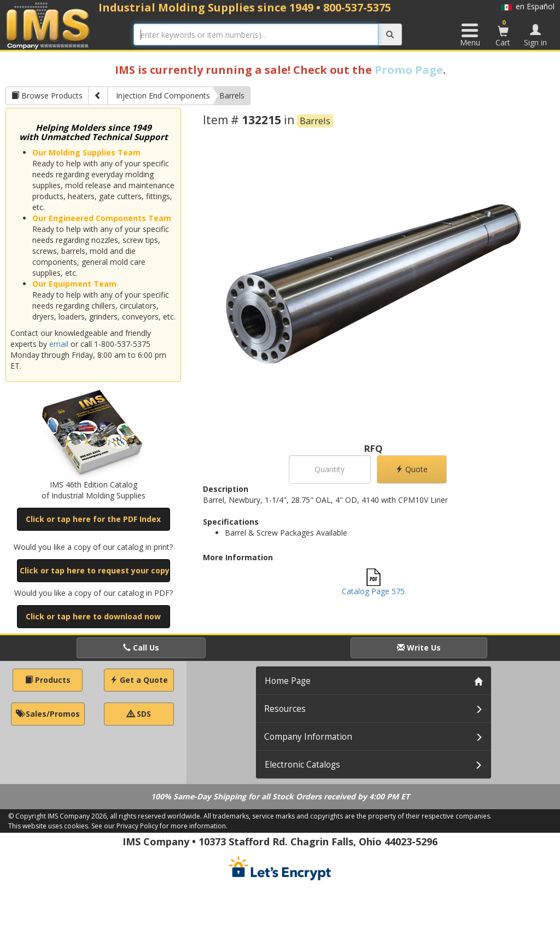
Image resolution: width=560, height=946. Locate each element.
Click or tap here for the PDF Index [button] (93, 519)
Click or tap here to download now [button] (93, 616)
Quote (412, 469)
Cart (503, 33)
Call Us (141, 648)
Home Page (288, 681)
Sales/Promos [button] (48, 714)
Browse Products (47, 95)
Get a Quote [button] (139, 680)
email (59, 344)
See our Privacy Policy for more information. (159, 826)
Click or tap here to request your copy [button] (95, 570)
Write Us (419, 648)
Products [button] (48, 680)
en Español (528, 6)
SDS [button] (139, 714)
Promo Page (409, 70)
